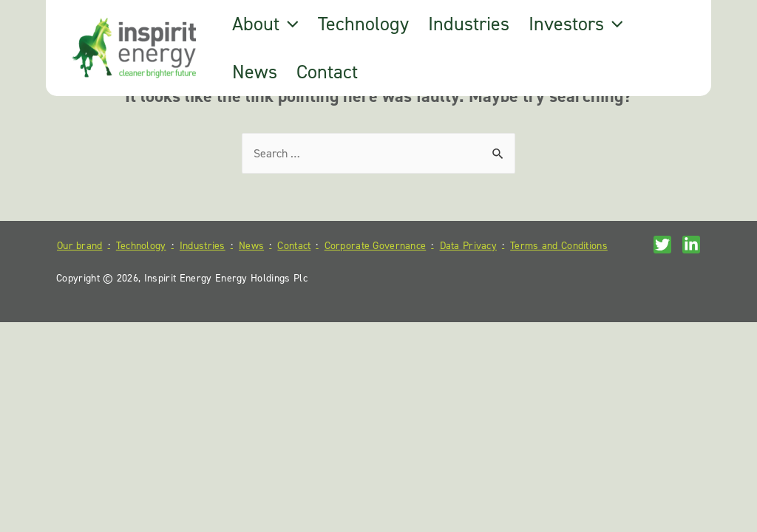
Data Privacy (468, 246)
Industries (469, 24)
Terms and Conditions (559, 246)
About (265, 24)
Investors (576, 24)
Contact (327, 72)
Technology (363, 24)
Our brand (80, 246)
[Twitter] (662, 245)
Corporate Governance (376, 246)
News (255, 72)
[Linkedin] (691, 245)
